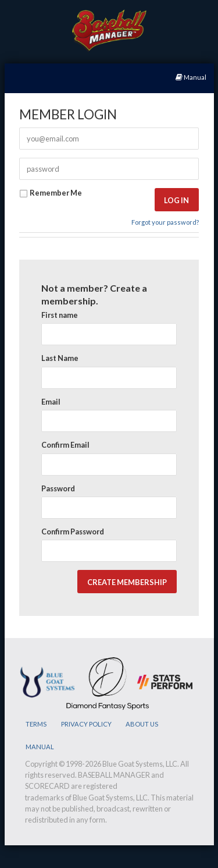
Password (58, 488)
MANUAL (40, 747)
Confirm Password (73, 532)
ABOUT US (142, 724)
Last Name (60, 358)
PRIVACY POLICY (86, 724)
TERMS (36, 724)
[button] (176, 200)
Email (51, 402)
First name (60, 315)
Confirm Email (65, 445)
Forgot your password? (165, 222)
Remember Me (51, 193)
